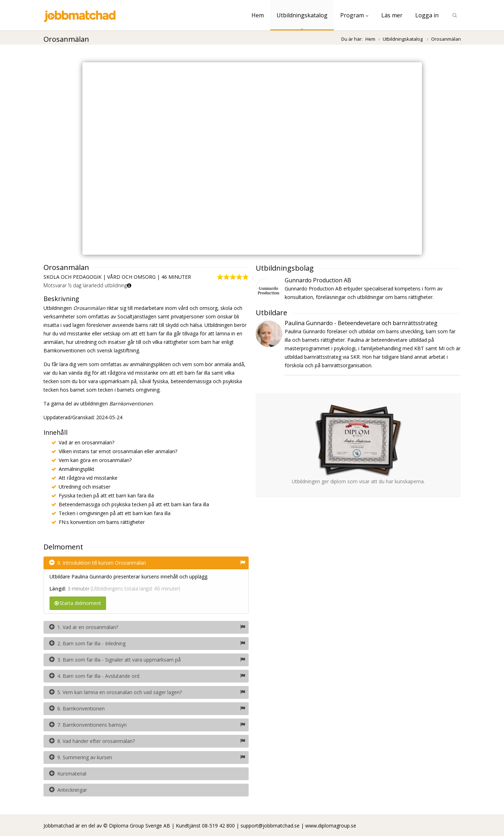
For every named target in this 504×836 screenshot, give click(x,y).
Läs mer (392, 15)
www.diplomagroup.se (331, 826)
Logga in (427, 15)
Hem (258, 15)
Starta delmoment (78, 603)
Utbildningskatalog (302, 15)
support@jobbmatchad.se (270, 826)
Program (354, 15)
